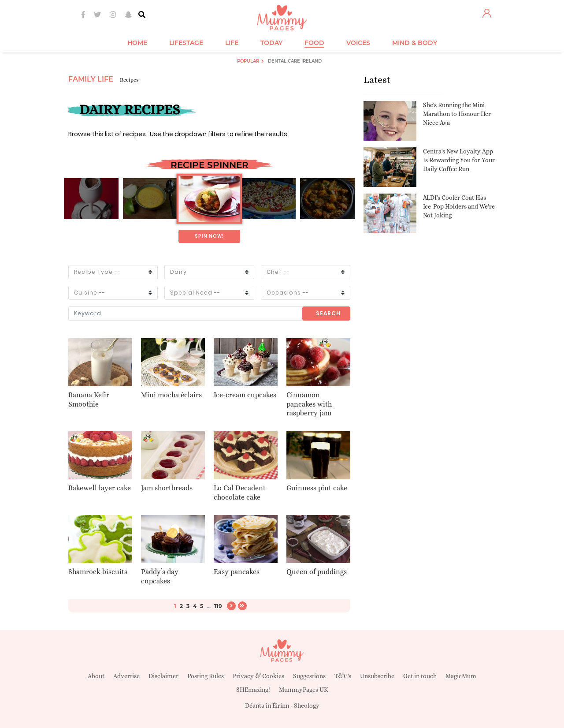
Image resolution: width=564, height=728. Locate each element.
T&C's (343, 676)
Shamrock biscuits (98, 572)
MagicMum (461, 676)
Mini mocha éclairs (171, 395)
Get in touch (420, 676)
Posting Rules (206, 676)
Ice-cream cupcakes (245, 395)
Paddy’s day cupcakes (160, 576)
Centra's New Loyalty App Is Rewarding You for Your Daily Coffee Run (459, 160)
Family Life (91, 79)
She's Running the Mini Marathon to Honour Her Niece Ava (457, 114)
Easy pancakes (237, 572)
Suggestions (309, 676)
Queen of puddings (317, 572)
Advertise (126, 676)
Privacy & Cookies (258, 676)
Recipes (129, 80)
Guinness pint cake (317, 488)
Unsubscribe (377, 676)
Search (328, 313)
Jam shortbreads (167, 488)
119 (218, 606)
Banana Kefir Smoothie (89, 399)
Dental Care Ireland (295, 61)
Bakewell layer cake (100, 488)
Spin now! (209, 236)
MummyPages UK (304, 690)
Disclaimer (163, 676)
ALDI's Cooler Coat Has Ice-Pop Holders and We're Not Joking (459, 206)
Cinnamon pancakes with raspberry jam (309, 404)
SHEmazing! (253, 690)
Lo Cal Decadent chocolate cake (240, 493)
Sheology (307, 706)
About (96, 676)
